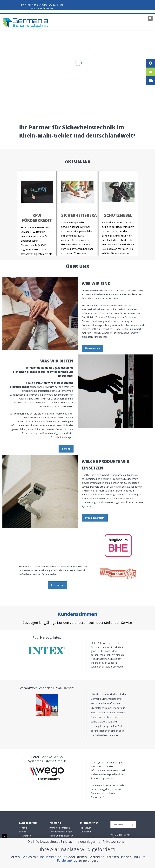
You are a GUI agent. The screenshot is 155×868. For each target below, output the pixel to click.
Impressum (86, 828)
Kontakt (23, 828)
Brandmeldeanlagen (60, 828)
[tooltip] (151, 63)
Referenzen (25, 836)
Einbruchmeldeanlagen (61, 832)
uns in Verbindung (53, 857)
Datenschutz (86, 832)
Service (23, 832)
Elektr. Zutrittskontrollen (61, 836)
